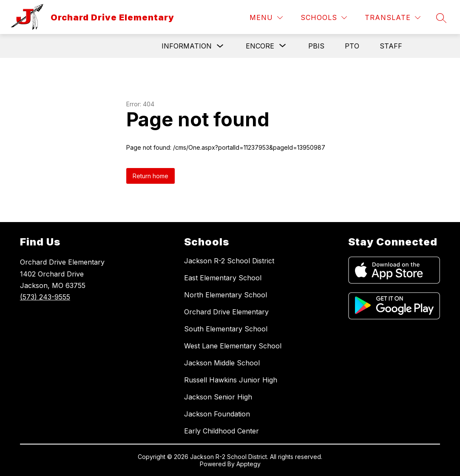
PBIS (316, 46)
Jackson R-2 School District (229, 261)
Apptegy (248, 464)
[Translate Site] (393, 18)
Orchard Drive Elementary (226, 312)
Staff (391, 46)
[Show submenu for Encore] (260, 46)
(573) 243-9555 (45, 297)
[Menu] (266, 18)
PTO (352, 46)
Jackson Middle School (222, 363)
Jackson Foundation (217, 414)
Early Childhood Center (221, 431)
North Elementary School (226, 295)
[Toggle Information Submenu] (220, 46)
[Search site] (441, 18)
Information (187, 46)
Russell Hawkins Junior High (231, 380)
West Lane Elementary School (233, 346)
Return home (150, 176)
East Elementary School (223, 278)
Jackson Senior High (218, 397)
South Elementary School (226, 329)
